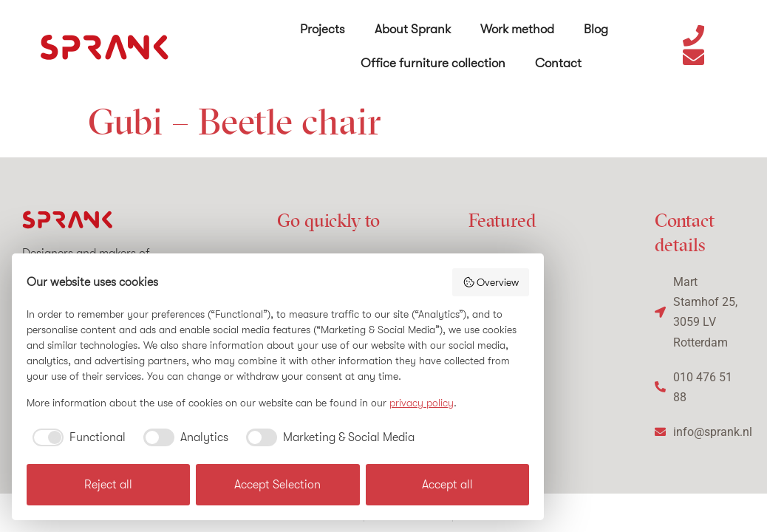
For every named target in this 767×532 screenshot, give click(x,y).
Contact (558, 62)
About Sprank (413, 28)
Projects (323, 28)
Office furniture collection (433, 62)
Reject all (108, 485)
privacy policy (422, 403)
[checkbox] (76, 437)
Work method (517, 28)
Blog (596, 28)
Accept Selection (277, 485)
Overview (491, 282)
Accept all (447, 485)
